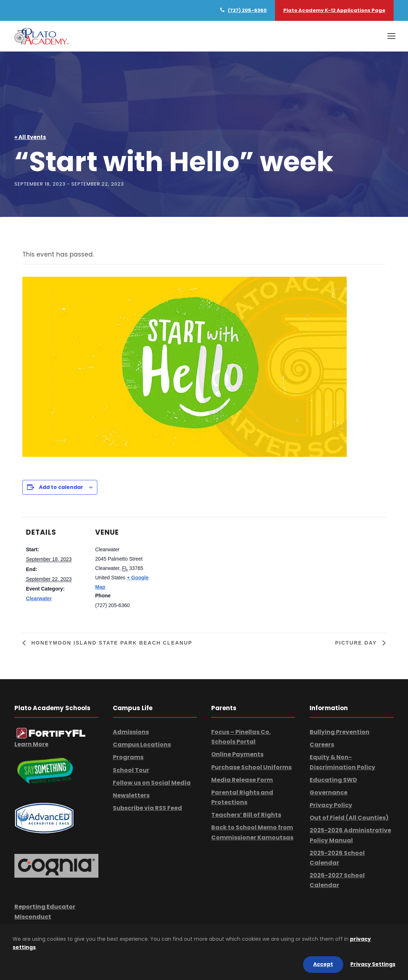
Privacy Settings (373, 964)
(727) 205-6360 (247, 10)
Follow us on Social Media (152, 783)
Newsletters (131, 795)
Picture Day (357, 643)
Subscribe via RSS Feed (147, 808)
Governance (329, 792)
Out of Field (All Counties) (349, 818)
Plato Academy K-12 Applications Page (334, 10)
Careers (322, 745)
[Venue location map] (202, 567)
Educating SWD (333, 780)
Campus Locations (142, 745)
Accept (323, 964)
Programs (128, 757)
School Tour (131, 770)
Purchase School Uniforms (251, 767)
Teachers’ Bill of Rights (246, 815)
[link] (51, 733)
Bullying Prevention (340, 732)
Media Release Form (242, 780)
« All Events (30, 137)
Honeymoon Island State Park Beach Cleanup (111, 643)
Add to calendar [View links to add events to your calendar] (61, 487)
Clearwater (39, 598)
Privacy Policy (331, 805)
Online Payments (237, 754)
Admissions (131, 732)
